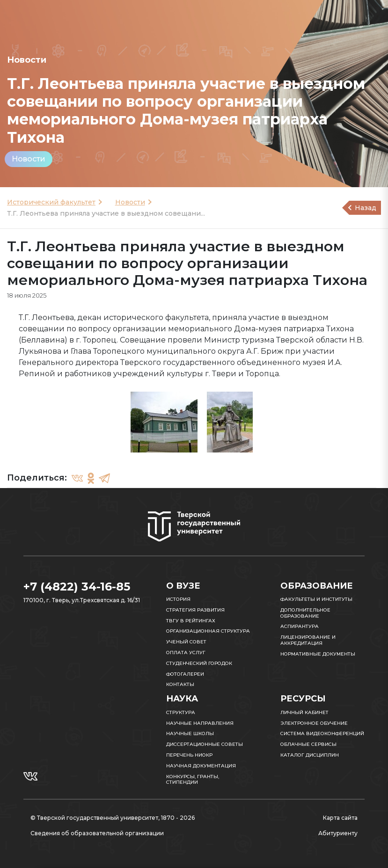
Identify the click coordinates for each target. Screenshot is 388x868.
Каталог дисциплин (310, 755)
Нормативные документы (318, 654)
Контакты (180, 684)
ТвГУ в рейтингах (191, 621)
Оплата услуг (186, 653)
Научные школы (190, 733)
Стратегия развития (195, 610)
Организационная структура (208, 631)
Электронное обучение (314, 723)
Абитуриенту (338, 833)
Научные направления (200, 723)
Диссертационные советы (205, 744)
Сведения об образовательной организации (97, 833)
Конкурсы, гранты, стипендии (193, 780)
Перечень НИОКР (189, 755)
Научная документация (201, 766)
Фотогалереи (185, 674)
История (178, 599)
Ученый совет (186, 642)
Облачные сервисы (308, 744)
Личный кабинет (304, 712)
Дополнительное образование (305, 613)
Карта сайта (340, 818)
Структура (181, 712)
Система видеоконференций (322, 733)
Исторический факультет (51, 202)
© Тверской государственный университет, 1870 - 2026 (113, 818)
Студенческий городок (199, 663)
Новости (29, 159)
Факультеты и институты (316, 599)
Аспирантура (300, 626)
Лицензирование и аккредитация (308, 640)
